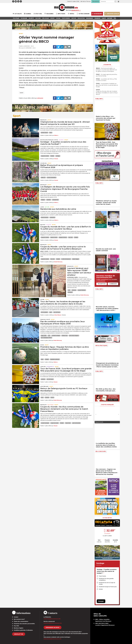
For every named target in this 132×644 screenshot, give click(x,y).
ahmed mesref (44, 133)
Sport (21, 34)
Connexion (113, 284)
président (70, 292)
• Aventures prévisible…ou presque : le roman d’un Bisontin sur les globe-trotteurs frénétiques (106, 70)
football (52, 156)
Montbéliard (44, 386)
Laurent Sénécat (82, 290)
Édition (68, 10)
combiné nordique (56, 336)
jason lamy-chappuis (74, 336)
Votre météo (107, 518)
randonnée (52, 217)
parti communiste (76, 423)
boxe (51, 133)
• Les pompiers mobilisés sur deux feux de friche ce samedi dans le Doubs (107, 85)
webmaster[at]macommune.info (52, 639)
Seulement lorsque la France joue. (108, 587)
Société (61, 140)
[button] (115, 1)
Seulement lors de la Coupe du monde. (107, 583)
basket (22, 93)
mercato (47, 397)
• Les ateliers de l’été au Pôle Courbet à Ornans (106, 80)
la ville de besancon (66, 259)
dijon (42, 359)
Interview (74, 290)
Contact (16, 617)
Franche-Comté (45, 319)
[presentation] (96, 414)
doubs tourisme (45, 217)
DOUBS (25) (43, 163)
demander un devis (53, 628)
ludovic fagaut (76, 259)
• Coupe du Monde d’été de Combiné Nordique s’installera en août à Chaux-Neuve (107, 92)
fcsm (42, 397)
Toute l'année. (103, 576)
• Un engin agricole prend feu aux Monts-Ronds (106, 75)
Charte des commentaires (21, 621)
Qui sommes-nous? (19, 619)
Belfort (43, 225)
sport (51, 312)
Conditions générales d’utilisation (23, 630)
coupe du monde (45, 156)
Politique (50, 405)
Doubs (42, 300)
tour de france (57, 312)
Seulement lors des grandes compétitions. (106, 579)
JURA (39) (43, 367)
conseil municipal (45, 423)
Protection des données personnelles (24, 624)
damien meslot (54, 237)
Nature (47, 207)
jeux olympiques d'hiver (46, 338)
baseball (49, 200)
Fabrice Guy (65, 336)
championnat (55, 200)
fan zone (71, 237)
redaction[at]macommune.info (52, 619)
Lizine (42, 207)
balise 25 (43, 178)
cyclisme (43, 379)
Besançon (43, 120)
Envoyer (101, 601)
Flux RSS (16, 626)
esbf (69, 290)
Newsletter (19, 634)
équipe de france (63, 237)
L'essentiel (107, 65)
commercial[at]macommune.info (53, 623)
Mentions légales (19, 628)
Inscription (102, 284)
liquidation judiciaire (55, 359)
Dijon (42, 345)
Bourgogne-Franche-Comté (49, 140)
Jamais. (101, 589)
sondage (58, 156)
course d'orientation (52, 178)
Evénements (50, 367)
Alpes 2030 (44, 336)
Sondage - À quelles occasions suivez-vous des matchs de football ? (107, 571)
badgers (43, 200)
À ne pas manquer (107, 405)
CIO (49, 336)
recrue (52, 397)
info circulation (44, 312)
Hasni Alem (68, 423)
